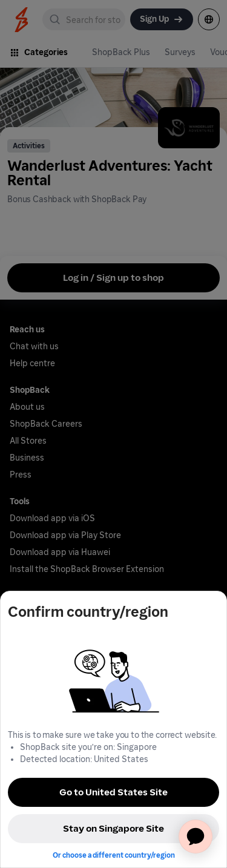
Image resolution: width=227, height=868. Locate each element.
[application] (196, 837)
